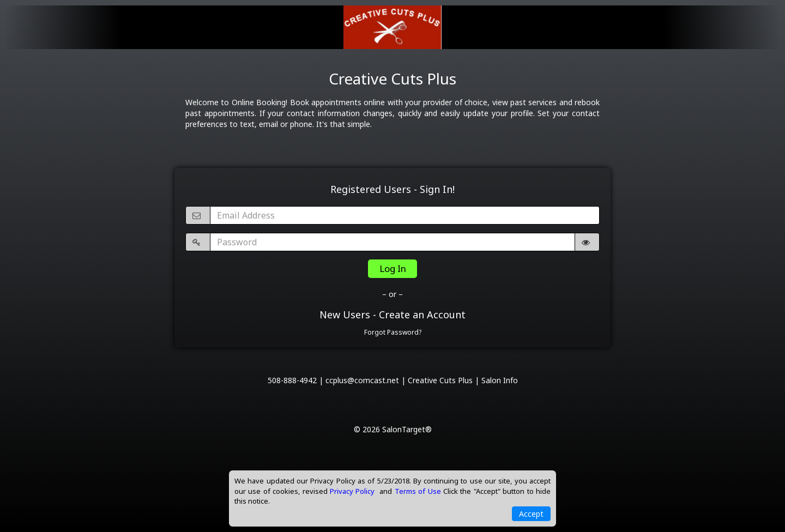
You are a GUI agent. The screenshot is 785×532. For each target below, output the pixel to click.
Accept (531, 514)
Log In (393, 268)
